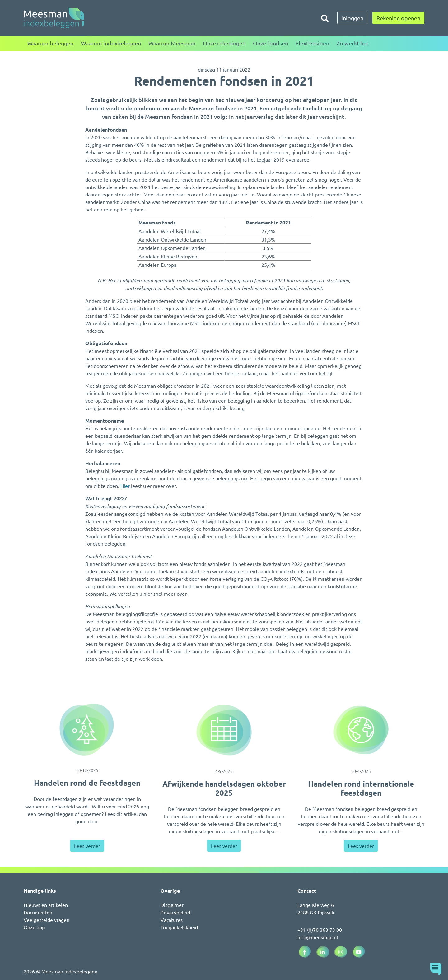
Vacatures (172, 920)
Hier (125, 486)
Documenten (38, 912)
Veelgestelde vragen (47, 920)
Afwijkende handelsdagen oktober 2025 (224, 788)
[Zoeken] (325, 18)
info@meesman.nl (318, 937)
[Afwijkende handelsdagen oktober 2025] (224, 730)
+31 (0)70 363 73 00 (320, 930)
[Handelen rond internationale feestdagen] (361, 730)
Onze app (34, 927)
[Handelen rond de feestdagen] (87, 730)
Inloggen (352, 18)
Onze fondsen (271, 43)
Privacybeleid (175, 912)
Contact (307, 891)
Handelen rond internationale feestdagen (361, 788)
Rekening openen (398, 18)
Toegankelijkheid (179, 927)
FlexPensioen (312, 43)
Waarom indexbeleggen (111, 43)
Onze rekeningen (224, 43)
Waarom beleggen (50, 43)
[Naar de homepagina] (54, 18)
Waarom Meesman (172, 43)
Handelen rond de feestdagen (87, 783)
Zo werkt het (353, 43)
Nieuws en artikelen (46, 905)
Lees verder (87, 846)
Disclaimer (172, 905)
